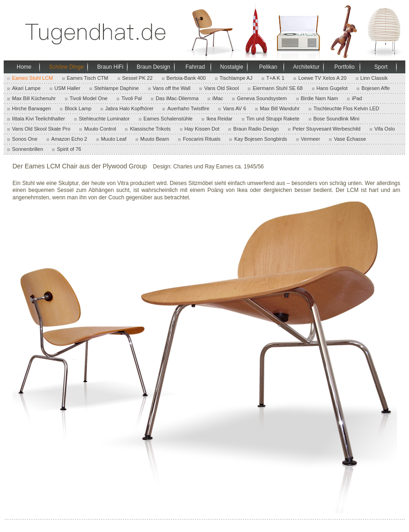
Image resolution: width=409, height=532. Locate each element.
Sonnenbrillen (27, 149)
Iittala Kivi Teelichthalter (39, 119)
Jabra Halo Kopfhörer (129, 108)
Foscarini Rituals (201, 139)
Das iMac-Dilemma (177, 98)
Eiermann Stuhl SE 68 (277, 88)
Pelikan (268, 67)
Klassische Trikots (150, 129)
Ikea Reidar (219, 119)
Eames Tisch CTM (88, 78)
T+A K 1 (275, 78)
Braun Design (153, 67)
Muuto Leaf (114, 139)
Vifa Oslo (385, 129)
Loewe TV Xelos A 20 (322, 78)
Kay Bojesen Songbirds (260, 139)
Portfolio (344, 67)
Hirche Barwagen (31, 108)
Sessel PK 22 (138, 78)
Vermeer (311, 139)
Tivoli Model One (89, 98)
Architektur (306, 67)
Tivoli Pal (132, 98)
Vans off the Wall (172, 88)
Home (24, 67)
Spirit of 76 (69, 149)
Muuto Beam (155, 139)
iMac (218, 98)
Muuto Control (100, 129)
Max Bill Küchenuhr (34, 98)
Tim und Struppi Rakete (273, 119)
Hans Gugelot (332, 88)
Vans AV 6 (235, 108)
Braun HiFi (110, 67)
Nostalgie (232, 67)
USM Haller (67, 88)
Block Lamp (78, 108)
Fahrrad (195, 67)
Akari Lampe (26, 88)
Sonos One (25, 139)
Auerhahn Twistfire (188, 108)
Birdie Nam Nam (320, 98)
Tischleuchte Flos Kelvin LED (346, 108)
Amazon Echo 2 (69, 139)
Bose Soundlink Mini (337, 119)
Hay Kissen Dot (202, 129)
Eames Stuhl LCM (33, 78)
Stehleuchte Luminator (104, 119)
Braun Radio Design (256, 129)
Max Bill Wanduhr (280, 108)
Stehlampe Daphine (117, 88)
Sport (381, 67)
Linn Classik (374, 78)
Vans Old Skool (221, 88)
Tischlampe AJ (236, 78)
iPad (357, 98)
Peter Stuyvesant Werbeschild (327, 129)
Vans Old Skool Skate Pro (41, 129)
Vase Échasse (350, 139)
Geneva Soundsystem (262, 98)
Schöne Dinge (66, 67)
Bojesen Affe (376, 88)
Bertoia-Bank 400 (186, 78)
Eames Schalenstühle (168, 119)
